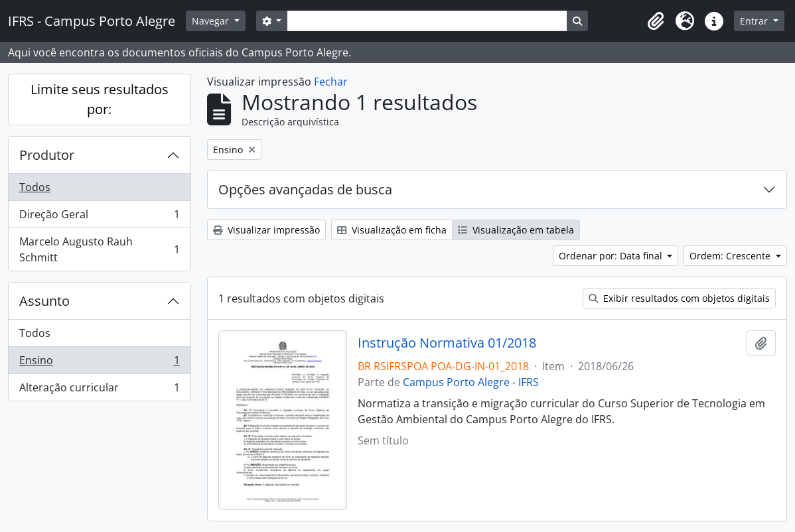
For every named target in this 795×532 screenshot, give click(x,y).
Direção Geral (99, 217)
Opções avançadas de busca (305, 189)
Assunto (44, 301)
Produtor (47, 155)
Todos (35, 187)
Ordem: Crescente (731, 256)
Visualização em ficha (392, 230)
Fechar (331, 82)
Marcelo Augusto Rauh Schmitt (99, 249)
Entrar (755, 21)
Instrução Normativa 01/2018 (447, 343)
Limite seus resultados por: (100, 99)
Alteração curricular (99, 390)
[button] (656, 21)
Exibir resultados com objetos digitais (679, 298)
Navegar (212, 21)
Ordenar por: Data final (612, 256)
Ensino (99, 363)
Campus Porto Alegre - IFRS (471, 382)
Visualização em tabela (516, 230)
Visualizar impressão (266, 230)
